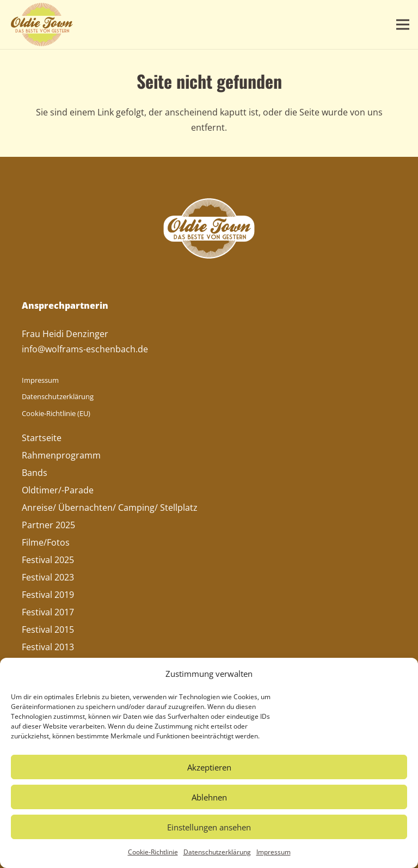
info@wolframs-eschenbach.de (85, 349)
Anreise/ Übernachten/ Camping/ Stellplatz (110, 508)
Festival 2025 (48, 560)
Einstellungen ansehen (209, 827)
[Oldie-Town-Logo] (42, 25)
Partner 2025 (48, 525)
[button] (403, 25)
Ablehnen (209, 797)
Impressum (273, 852)
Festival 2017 (48, 612)
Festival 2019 (48, 595)
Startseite (42, 438)
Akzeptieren (209, 767)
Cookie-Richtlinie (153, 852)
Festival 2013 (48, 647)
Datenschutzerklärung (217, 852)
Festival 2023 (48, 577)
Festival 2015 (48, 629)
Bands (35, 473)
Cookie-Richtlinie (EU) (56, 413)
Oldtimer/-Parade (58, 490)
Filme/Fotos (46, 542)
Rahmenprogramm (61, 455)
